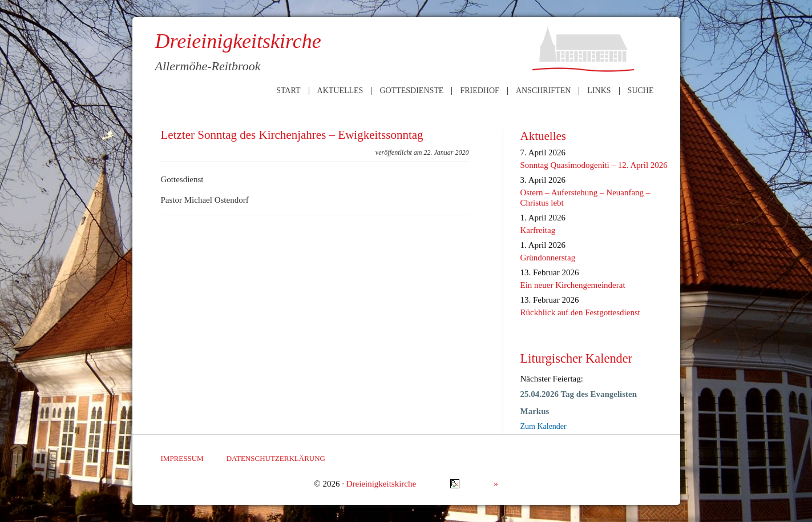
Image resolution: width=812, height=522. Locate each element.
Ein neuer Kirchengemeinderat (573, 285)
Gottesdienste (411, 91)
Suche (641, 91)
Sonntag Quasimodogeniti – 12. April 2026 (594, 165)
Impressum (182, 458)
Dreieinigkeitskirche (381, 484)
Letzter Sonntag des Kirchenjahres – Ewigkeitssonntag (292, 135)
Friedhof (479, 91)
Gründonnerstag (548, 258)
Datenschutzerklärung (276, 458)
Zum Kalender (544, 426)
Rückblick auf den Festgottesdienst (580, 312)
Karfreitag (538, 230)
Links (599, 91)
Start (288, 91)
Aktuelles (340, 91)
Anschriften (543, 91)
